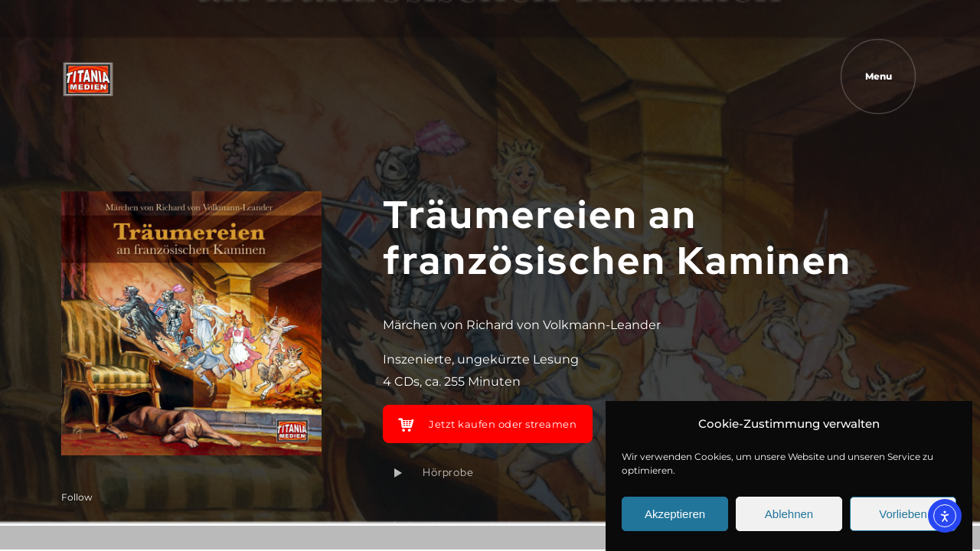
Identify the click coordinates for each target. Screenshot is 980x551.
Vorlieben (903, 514)
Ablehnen (789, 514)
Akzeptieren (675, 514)
